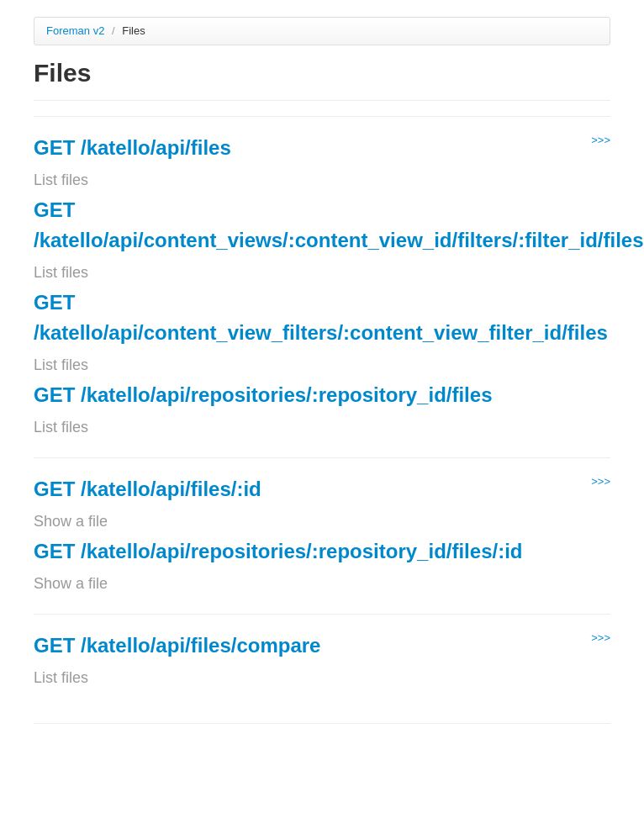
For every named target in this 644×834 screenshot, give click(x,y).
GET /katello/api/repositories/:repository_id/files (263, 395)
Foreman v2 (75, 31)
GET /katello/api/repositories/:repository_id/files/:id (278, 551)
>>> (601, 140)
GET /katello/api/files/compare (177, 645)
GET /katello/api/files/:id (148, 489)
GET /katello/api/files (132, 148)
